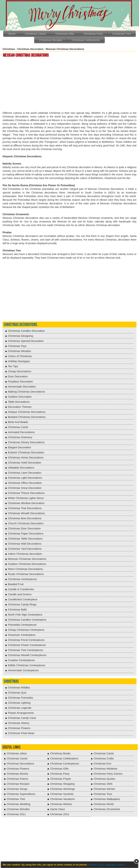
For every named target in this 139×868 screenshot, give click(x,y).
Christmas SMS (103, 784)
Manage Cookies (115, 865)
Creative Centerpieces (21, 660)
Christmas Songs (17, 789)
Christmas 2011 (16, 814)
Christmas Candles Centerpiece (27, 620)
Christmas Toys (17, 346)
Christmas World (104, 804)
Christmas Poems (17, 779)
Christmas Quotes (104, 779)
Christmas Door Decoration (24, 528)
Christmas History (19, 723)
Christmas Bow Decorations (25, 518)
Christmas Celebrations (86, 40)
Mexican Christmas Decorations (27, 559)
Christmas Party (93, 34)
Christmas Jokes (17, 753)
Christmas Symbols (62, 794)
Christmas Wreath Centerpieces (27, 655)
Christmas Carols (36, 34)
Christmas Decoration (30, 49)
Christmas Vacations (62, 799)
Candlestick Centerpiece (23, 599)
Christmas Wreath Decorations (26, 513)
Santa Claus (58, 809)
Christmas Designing (20, 336)
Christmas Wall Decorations (25, 544)
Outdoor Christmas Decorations (27, 564)
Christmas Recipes (51, 40)
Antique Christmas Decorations (27, 412)
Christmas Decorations (20, 325)
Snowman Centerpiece (22, 635)
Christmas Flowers (19, 728)
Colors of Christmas (20, 356)
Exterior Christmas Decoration (26, 452)
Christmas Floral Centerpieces (26, 640)
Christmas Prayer (61, 779)
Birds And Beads (18, 422)
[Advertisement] (70, 85)
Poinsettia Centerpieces (22, 625)
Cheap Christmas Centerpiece (26, 630)
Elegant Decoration (20, 447)
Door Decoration (18, 376)
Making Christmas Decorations (26, 392)
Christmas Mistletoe (106, 769)
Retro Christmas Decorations (25, 569)
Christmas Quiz (17, 693)
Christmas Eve (102, 763)
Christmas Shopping (62, 784)
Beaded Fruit (16, 584)
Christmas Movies (17, 774)
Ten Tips (13, 366)
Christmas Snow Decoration (25, 488)
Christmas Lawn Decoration (25, 473)
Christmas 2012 (60, 814)
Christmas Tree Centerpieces (26, 650)
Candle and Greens (20, 594)
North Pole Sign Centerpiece (25, 615)
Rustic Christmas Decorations (26, 574)
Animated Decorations (21, 432)
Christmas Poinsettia (20, 698)
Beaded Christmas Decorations (27, 417)
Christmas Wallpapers (107, 799)
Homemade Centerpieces (23, 670)
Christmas (9, 49)
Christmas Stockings (63, 789)
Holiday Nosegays (19, 361)
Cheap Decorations (20, 371)
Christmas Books (60, 753)
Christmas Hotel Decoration (25, 463)
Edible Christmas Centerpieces (27, 665)
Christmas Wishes (61, 804)
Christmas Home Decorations (26, 457)
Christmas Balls (17, 609)
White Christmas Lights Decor (26, 498)
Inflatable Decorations (21, 468)
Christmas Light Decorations (25, 478)
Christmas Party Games (108, 774)
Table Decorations (19, 402)
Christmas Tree (122, 34)
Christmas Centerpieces (22, 579)
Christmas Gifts (65, 34)
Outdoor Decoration (20, 397)
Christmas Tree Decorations (25, 508)
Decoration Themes (20, 407)
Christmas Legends (20, 708)
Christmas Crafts (104, 758)
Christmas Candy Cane (22, 718)
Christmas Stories (104, 789)
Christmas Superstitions (21, 794)
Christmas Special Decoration (26, 341)
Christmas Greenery (20, 437)
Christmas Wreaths (19, 351)
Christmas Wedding (19, 804)
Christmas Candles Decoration (26, 331)
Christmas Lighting (19, 703)
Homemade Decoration (22, 386)
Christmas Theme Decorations (26, 493)
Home (12, 34)
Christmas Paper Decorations (26, 533)
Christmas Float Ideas (21, 733)
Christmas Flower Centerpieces (27, 645)
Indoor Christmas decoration (25, 554)
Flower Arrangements (21, 713)
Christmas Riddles (19, 687)
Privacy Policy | (97, 865)
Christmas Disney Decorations (26, 442)
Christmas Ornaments (107, 809)
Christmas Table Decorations (25, 539)
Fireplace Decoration (20, 381)
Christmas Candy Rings (22, 604)
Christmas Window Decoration (26, 503)
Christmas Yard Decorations (25, 549)
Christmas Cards (18, 427)
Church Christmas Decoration (26, 523)
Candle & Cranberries (21, 589)
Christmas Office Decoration (25, 483)
